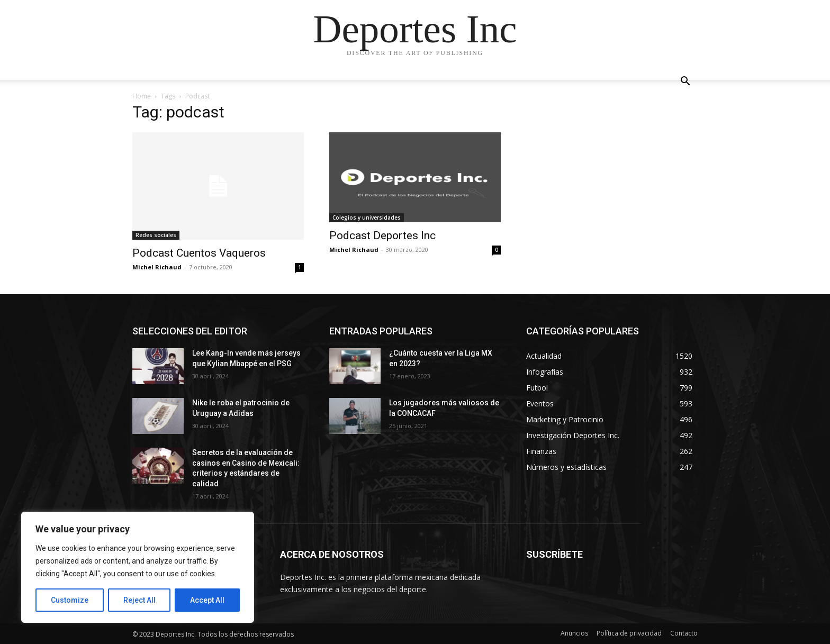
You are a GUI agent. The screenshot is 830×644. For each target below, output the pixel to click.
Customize (70, 600)
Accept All (207, 600)
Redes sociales (156, 235)
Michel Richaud (157, 267)
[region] (138, 567)
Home (142, 96)
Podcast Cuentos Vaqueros (199, 253)
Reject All (139, 600)
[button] (685, 82)
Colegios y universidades (367, 217)
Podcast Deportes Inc (382, 235)
